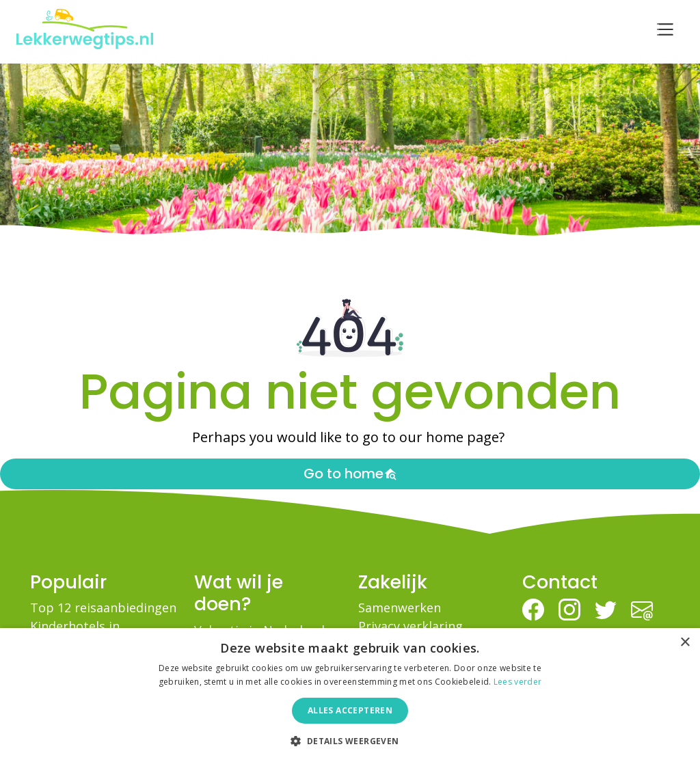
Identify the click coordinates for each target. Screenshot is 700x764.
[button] (350, 741)
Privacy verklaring (410, 626)
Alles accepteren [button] (350, 710)
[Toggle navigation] (665, 29)
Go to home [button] (350, 474)
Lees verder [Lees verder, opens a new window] (517, 682)
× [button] (685, 643)
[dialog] (350, 696)
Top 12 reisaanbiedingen (103, 608)
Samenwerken (400, 608)
